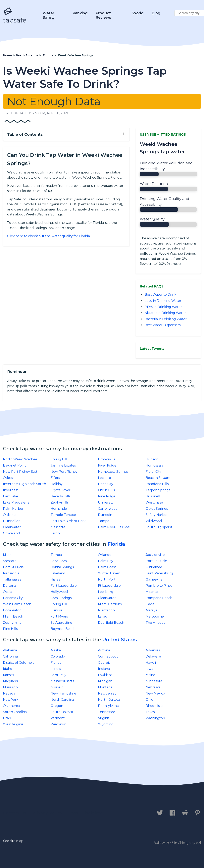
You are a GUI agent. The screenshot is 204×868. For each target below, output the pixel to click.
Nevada (9, 693)
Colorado (58, 656)
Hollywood (59, 592)
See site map (13, 841)
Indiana (104, 669)
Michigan (105, 681)
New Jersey (107, 693)
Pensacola (11, 573)
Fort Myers (59, 616)
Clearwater (12, 527)
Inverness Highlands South (25, 484)
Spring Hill (59, 459)
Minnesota (154, 681)
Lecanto (104, 478)
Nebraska (153, 687)
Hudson (152, 459)
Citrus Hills (106, 490)
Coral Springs (61, 598)
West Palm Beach (17, 604)
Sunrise (57, 610)
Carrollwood (108, 509)
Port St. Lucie (156, 561)
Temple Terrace (63, 515)
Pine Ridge (107, 496)
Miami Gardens (110, 604)
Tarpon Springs (158, 490)
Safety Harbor (157, 515)
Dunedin (105, 515)
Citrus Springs (157, 509)
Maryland (11, 681)
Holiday (57, 484)
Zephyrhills (60, 502)
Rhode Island (156, 706)
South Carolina (15, 712)
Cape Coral (59, 561)
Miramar (152, 592)
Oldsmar (10, 515)
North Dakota (109, 700)
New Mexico (155, 693)
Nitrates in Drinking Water (165, 313)
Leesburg (106, 592)
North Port (107, 579)
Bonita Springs (62, 567)
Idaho (8, 669)
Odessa (9, 478)
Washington (155, 718)
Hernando (59, 509)
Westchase (154, 502)
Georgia (104, 663)
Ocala (8, 592)
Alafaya (151, 610)
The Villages (155, 623)
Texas (150, 712)
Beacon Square (158, 478)
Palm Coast (107, 567)
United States (120, 640)
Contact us (15, 813)
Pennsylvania (109, 706)
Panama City (13, 598)
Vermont (58, 718)
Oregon (57, 706)
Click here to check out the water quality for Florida (49, 236)
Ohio (149, 700)
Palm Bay (106, 561)
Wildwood (154, 521)
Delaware (153, 656)
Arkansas (153, 650)
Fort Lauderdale (64, 586)
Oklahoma (11, 706)
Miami (8, 555)
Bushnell (153, 496)
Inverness (11, 490)
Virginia (104, 718)
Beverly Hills (60, 496)
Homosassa (154, 465)
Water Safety (49, 15)
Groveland (11, 533)
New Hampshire (63, 693)
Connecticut (108, 656)
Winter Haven (109, 573)
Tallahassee (12, 579)
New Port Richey (64, 472)
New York (11, 700)
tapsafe (15, 15)
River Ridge (107, 465)
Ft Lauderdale (109, 586)
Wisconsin (58, 724)
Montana (105, 687)
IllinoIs (56, 669)
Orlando (105, 555)
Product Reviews (103, 15)
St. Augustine (61, 623)
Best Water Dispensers (163, 325)
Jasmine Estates (63, 465)
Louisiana (105, 675)
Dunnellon (12, 521)
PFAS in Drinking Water (163, 307)
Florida (116, 544)
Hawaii (151, 663)
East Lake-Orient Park (68, 521)
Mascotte (58, 527)
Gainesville (154, 579)
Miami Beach (13, 616)
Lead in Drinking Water (163, 301)
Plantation (106, 610)
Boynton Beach (63, 629)
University (106, 502)
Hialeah (57, 579)
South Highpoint (159, 527)
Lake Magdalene (16, 502)
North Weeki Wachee (20, 459)
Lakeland (58, 573)
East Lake (11, 496)
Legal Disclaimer (87, 813)
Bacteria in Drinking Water (166, 319)
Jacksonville (155, 555)
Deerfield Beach (111, 623)
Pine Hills (10, 629)
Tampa (104, 521)
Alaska (56, 650)
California (10, 656)
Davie (150, 604)
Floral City (153, 472)
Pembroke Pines (159, 586)
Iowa (149, 669)
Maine (150, 675)
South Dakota (62, 712)
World (138, 13)
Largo (55, 533)
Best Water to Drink (160, 295)
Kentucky (58, 675)
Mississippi (11, 687)
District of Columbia (19, 663)
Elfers (55, 478)
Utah (7, 718)
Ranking (80, 13)
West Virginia (13, 724)
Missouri (57, 687)
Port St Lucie (13, 567)
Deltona (9, 586)
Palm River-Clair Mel (114, 527)
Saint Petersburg (159, 573)
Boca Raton (12, 610)
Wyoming (106, 724)
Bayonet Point (14, 465)
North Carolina (62, 700)
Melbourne (155, 616)
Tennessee (107, 712)
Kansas (8, 675)
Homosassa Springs (113, 472)
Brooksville (107, 459)
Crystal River (61, 490)
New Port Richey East (20, 472)
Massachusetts (62, 681)
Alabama (10, 650)
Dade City (106, 484)
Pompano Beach (159, 598)
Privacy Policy (47, 813)
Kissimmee (154, 567)
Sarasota (10, 561)
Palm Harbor (13, 509)
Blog (156, 13)
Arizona (104, 650)
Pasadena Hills (157, 484)
